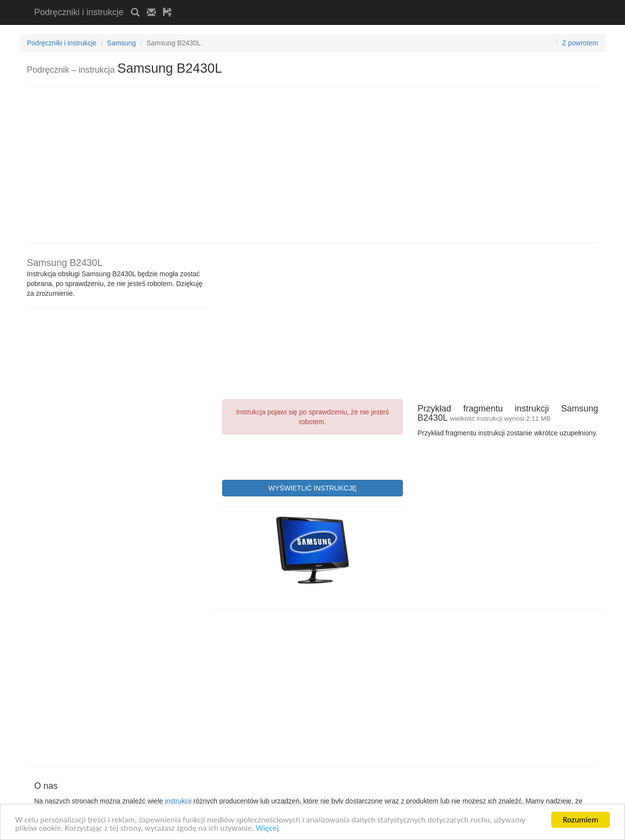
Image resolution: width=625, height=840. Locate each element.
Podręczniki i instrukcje (79, 12)
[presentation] (296, 456)
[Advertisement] (293, 4)
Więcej (267, 830)
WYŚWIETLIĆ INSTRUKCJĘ (312, 488)
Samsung (121, 43)
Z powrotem (580, 43)
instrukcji (178, 801)
